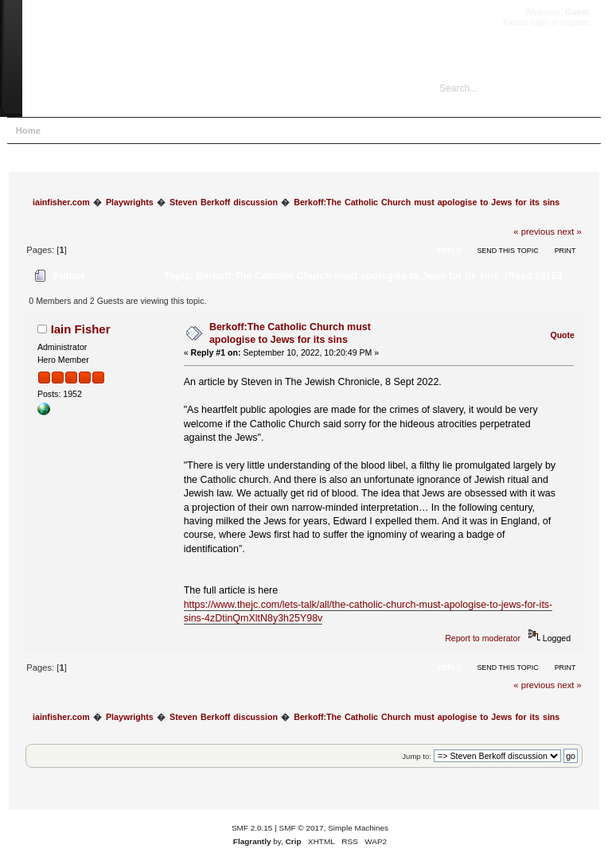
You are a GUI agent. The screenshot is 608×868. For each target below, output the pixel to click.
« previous (534, 232)
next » (569, 232)
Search (111, 130)
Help (69, 130)
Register (202, 130)
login (540, 22)
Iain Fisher (81, 329)
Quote (562, 335)
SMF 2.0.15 (252, 828)
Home (28, 130)
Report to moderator (483, 638)
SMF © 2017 (302, 828)
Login (156, 130)
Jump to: (417, 756)
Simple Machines (358, 828)
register (575, 22)
